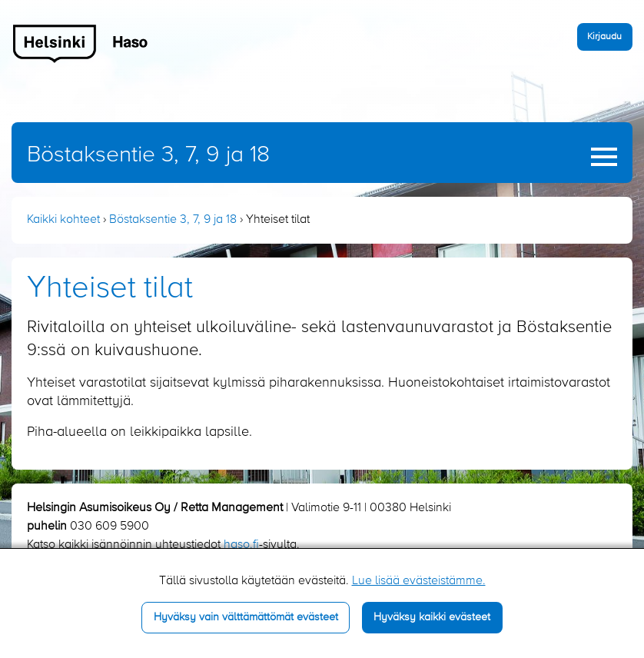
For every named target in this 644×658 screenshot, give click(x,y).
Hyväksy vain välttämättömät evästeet (246, 617)
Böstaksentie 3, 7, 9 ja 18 (148, 155)
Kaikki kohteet (63, 220)
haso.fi (241, 545)
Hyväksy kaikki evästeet (432, 617)
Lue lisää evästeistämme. (419, 581)
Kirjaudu (604, 37)
